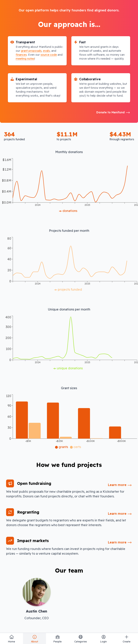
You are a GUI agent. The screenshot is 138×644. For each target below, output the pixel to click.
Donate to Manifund (113, 113)
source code (49, 55)
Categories (81, 639)
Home (11, 639)
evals (46, 51)
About (35, 639)
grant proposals (31, 51)
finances (21, 55)
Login (103, 639)
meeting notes (25, 59)
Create (126, 639)
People (57, 639)
